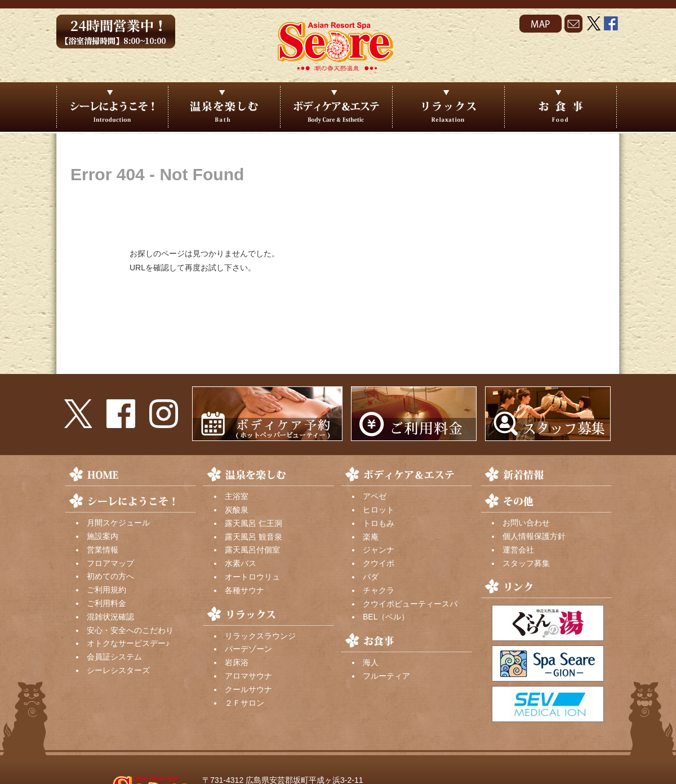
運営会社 (518, 550)
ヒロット (379, 510)
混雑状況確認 (110, 617)
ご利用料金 (106, 603)
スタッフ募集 (526, 563)
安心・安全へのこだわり (130, 630)
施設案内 (103, 536)
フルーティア (386, 676)
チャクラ (379, 590)
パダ (371, 577)
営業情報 (103, 550)
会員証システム (114, 657)
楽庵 (371, 537)
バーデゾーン (248, 649)
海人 (371, 662)
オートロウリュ (252, 577)
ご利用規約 (106, 590)
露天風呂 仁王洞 (253, 523)
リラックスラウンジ (260, 636)
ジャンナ (379, 550)
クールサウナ (248, 689)
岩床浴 (237, 662)
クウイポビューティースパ (410, 604)
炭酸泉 (237, 510)
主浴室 (237, 496)
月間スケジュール (118, 523)
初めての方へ (110, 576)
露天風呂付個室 (252, 550)
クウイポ (379, 563)
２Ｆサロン (244, 703)
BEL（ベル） (386, 617)
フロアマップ (110, 563)
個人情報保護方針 (534, 536)
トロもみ (379, 523)
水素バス (241, 563)
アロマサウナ (248, 676)
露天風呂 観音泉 (253, 537)
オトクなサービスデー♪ (128, 643)
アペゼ (375, 496)
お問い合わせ (526, 523)
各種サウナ (244, 590)
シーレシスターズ (118, 670)
